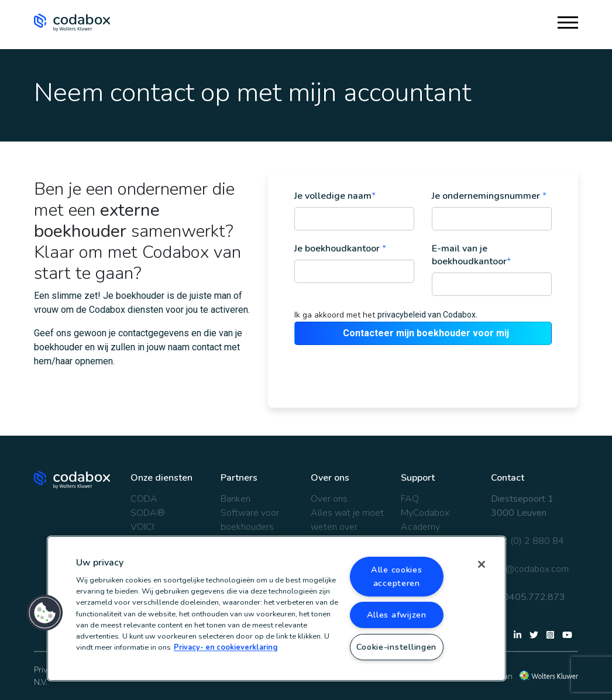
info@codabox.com (530, 569)
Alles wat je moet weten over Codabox (347, 527)
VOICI (142, 527)
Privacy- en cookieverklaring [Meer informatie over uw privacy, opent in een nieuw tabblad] (226, 648)
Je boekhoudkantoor (340, 249)
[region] (276, 608)
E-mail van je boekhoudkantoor (471, 255)
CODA (144, 499)
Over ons (329, 499)
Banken (235, 499)
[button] (45, 613)
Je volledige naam (335, 196)
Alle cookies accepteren (397, 576)
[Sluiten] (482, 564)
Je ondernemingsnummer (489, 196)
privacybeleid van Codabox (427, 315)
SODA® (148, 513)
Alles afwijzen (397, 615)
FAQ (410, 499)
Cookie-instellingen (396, 647)
